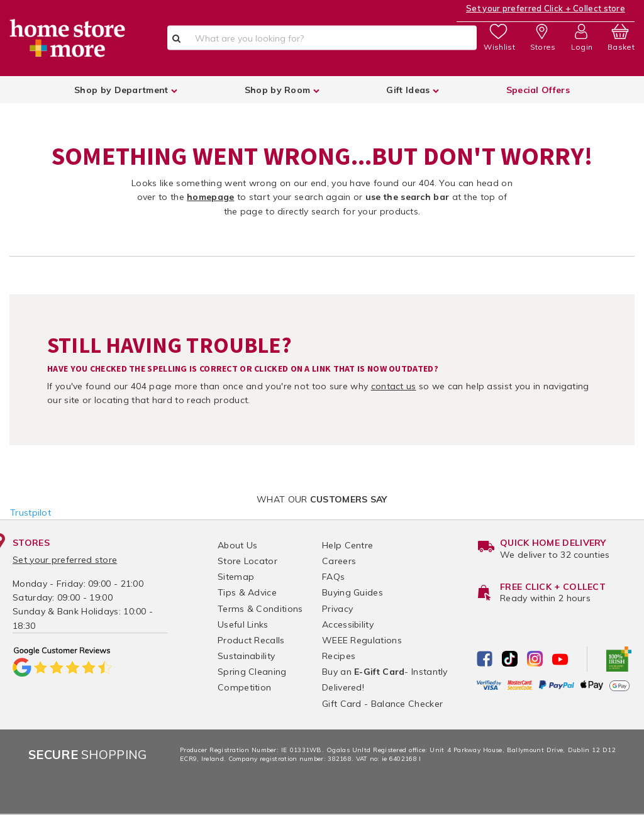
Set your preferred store (65, 560)
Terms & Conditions (260, 609)
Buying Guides (353, 592)
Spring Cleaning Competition (252, 679)
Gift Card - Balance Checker (382, 704)
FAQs (333, 577)
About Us (237, 545)
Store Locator (247, 561)
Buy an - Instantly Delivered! (385, 679)
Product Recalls (251, 640)
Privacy (337, 609)
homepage (210, 197)
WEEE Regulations (362, 640)
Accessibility (348, 624)
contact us (394, 386)
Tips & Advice (247, 592)
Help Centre (347, 545)
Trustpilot (31, 513)
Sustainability (246, 656)
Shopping (88, 754)
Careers (339, 561)
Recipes (339, 656)
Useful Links (243, 624)
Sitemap (236, 577)
